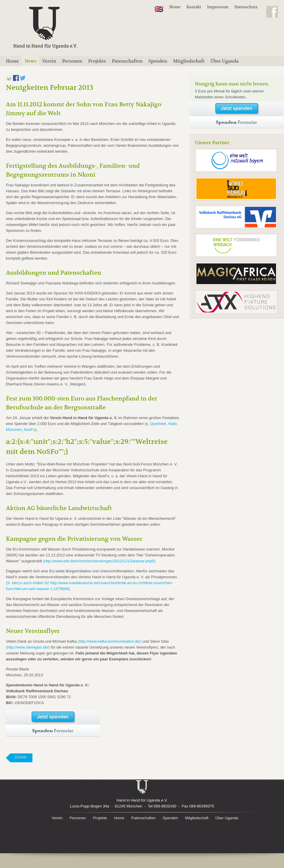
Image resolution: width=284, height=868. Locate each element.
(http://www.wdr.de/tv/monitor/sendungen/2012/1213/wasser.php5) (99, 561)
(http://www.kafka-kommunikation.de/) (110, 641)
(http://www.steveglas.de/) (28, 647)
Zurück (21, 757)
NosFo (29, 430)
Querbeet (158, 424)
